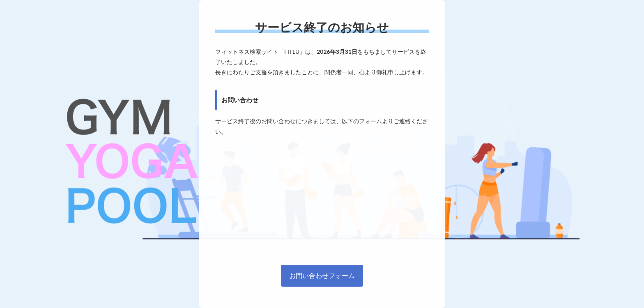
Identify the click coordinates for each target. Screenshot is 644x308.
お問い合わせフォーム (322, 275)
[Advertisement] (322, 198)
